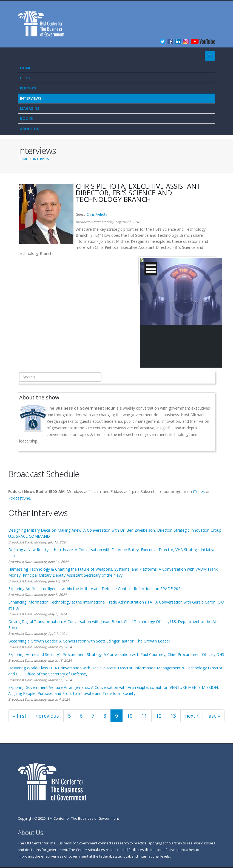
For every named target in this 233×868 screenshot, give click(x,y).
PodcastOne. (20, 498)
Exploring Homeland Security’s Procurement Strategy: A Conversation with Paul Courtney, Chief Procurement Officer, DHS (116, 654)
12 (159, 716)
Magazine (30, 108)
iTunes (199, 491)
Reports (28, 88)
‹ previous (47, 716)
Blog (25, 78)
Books (26, 119)
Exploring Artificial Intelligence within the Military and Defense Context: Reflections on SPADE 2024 (95, 589)
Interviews (31, 98)
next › (192, 716)
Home (25, 68)
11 (144, 716)
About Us (29, 129)
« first (20, 716)
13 (173, 716)
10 (130, 716)
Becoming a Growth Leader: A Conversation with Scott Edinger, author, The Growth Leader (89, 641)
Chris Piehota (97, 214)
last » (214, 716)
